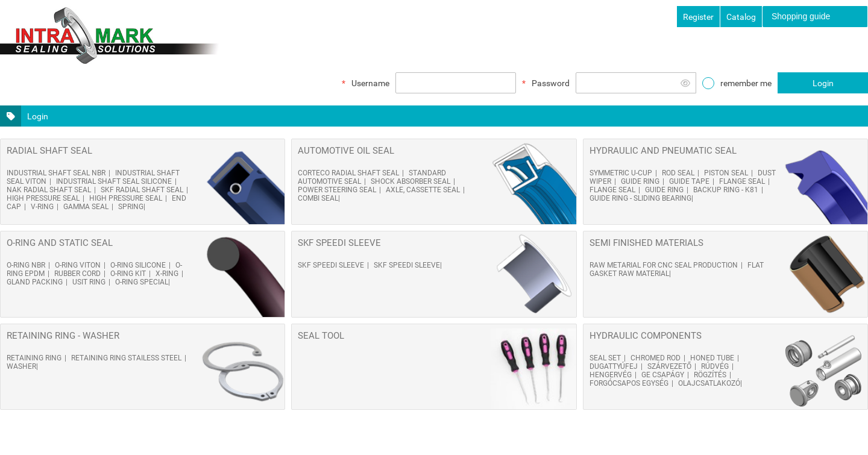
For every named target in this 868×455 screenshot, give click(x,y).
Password (551, 83)
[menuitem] (815, 17)
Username (370, 83)
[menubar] (815, 17)
